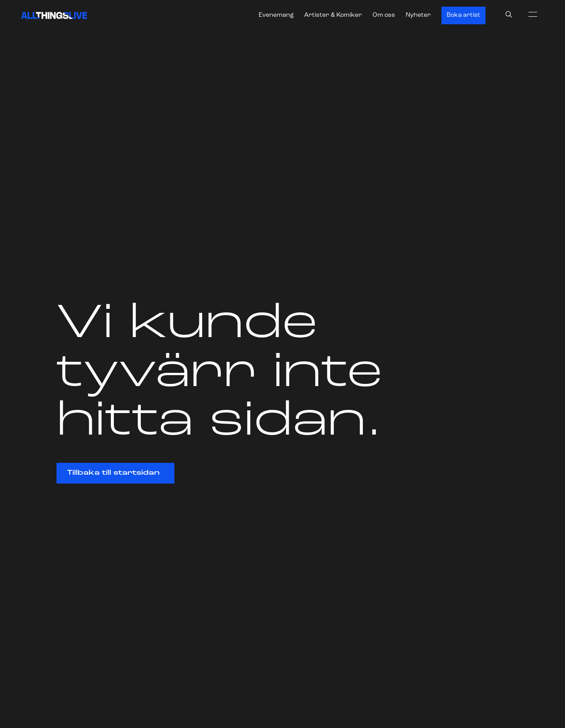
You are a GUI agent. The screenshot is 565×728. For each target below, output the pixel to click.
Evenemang (276, 15)
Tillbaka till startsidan (113, 473)
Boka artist (463, 15)
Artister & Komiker (333, 15)
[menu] (533, 14)
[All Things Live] (54, 15)
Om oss (384, 15)
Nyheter (418, 15)
